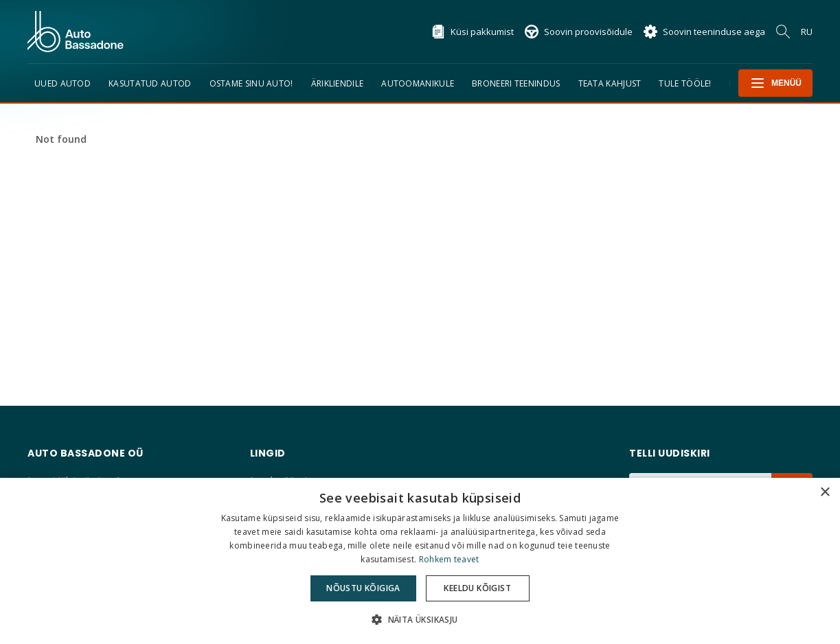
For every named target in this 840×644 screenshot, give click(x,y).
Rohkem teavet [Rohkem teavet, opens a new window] (449, 559)
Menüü (775, 83)
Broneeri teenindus (516, 83)
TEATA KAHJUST (610, 83)
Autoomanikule (418, 83)
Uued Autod (63, 83)
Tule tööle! (685, 83)
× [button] (825, 493)
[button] (420, 620)
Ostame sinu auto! (251, 83)
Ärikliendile (338, 83)
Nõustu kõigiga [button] (363, 588)
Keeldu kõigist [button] (477, 588)
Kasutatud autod (150, 83)
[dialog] (420, 561)
